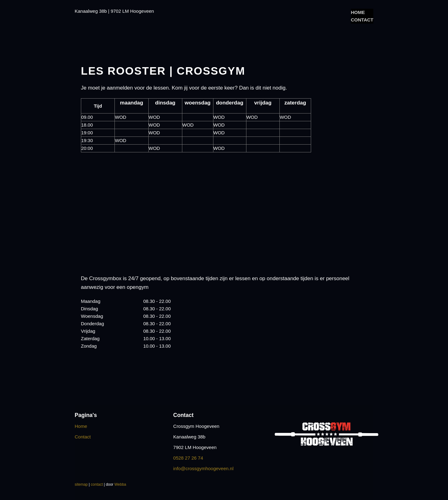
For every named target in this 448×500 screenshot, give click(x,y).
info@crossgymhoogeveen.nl (203, 468)
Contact (362, 20)
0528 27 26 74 (188, 458)
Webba (120, 484)
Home (358, 12)
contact (97, 484)
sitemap (81, 484)
